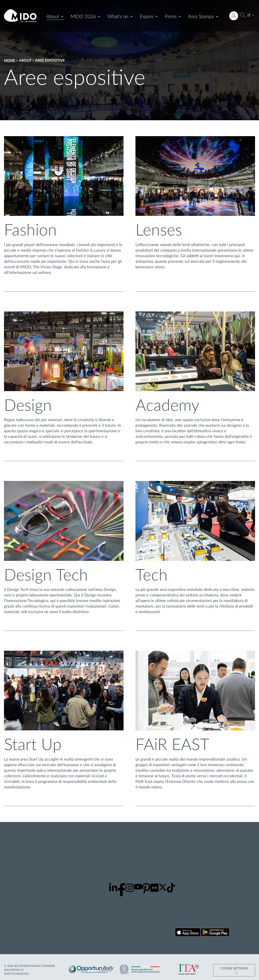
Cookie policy (245, 853)
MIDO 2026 (83, 17)
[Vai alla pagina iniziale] (20, 16)
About (53, 17)
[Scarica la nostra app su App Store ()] (188, 933)
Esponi (147, 17)
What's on (118, 17)
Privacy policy (245, 843)
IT (249, 16)
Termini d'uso (246, 863)
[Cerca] (243, 16)
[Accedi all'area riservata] (234, 16)
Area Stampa (201, 17)
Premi (171, 17)
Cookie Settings (234, 968)
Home (10, 61)
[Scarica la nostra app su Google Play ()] (215, 933)
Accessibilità (249, 870)
